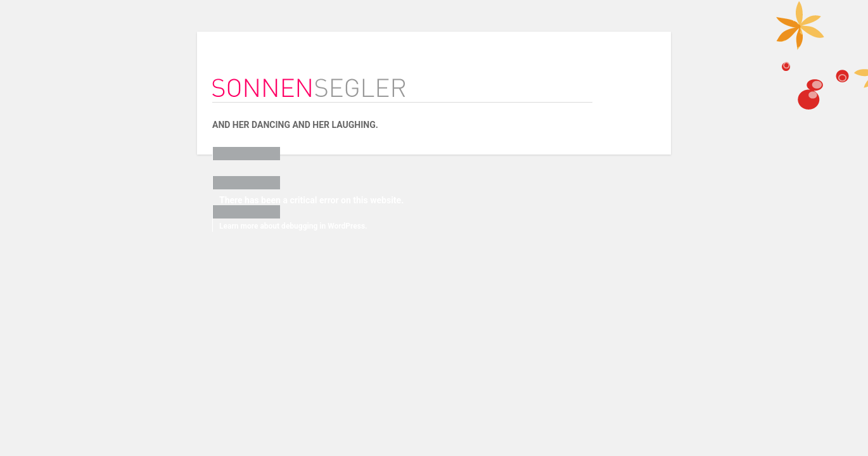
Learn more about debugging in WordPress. (250, 226)
